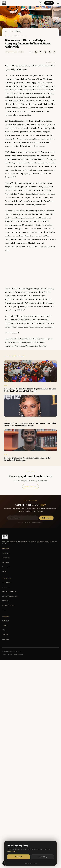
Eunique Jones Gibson (38, 75)
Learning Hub (7, 567)
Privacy (10, 655)
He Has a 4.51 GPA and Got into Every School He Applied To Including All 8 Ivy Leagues (28, 459)
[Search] (40, 3)
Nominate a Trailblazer (9, 592)
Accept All (19, 857)
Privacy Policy (12, 851)
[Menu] (58, 3)
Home (7, 31)
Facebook (6, 639)
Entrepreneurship (11, 52)
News (12, 31)
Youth (21, 52)
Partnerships (6, 601)
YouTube (5, 635)
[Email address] (23, 518)
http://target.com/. (38, 205)
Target (26, 156)
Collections (6, 553)
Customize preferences (31, 863)
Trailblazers (6, 558)
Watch (4, 572)
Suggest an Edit (51, 62)
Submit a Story (30, 486)
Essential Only (42, 857)
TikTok (4, 630)
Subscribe (49, 3)
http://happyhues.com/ (15, 323)
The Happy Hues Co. (36, 83)
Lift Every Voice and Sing (10, 596)
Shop (4, 610)
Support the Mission (9, 605)
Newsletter (6, 587)
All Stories (6, 562)
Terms (4, 655)
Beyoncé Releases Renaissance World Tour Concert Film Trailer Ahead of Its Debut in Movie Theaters (30, 424)
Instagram (6, 621)
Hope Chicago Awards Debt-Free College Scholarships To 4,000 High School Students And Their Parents (30, 390)
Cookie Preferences (19, 655)
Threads (5, 625)
